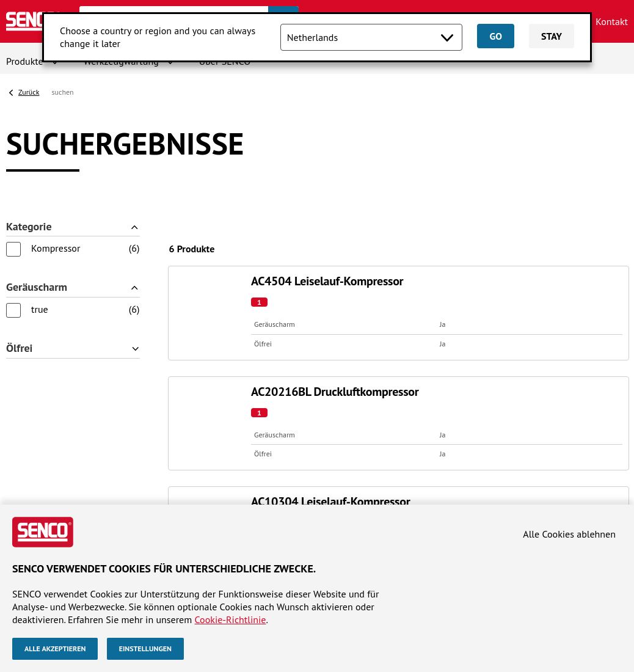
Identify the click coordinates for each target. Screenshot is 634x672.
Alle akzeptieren (55, 648)
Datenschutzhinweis (101, 499)
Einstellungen (145, 648)
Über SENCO (32, 378)
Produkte (25, 61)
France (338, 404)
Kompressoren (195, 416)
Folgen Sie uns (523, 358)
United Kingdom (358, 429)
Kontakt (612, 21)
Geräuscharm (37, 233)
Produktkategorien (219, 358)
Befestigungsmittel (205, 429)
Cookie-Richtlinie (231, 619)
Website (27, 358)
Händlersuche (35, 391)
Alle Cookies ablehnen (569, 534)
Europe (339, 391)
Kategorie (29, 187)
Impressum (29, 499)
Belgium (342, 378)
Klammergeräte (198, 391)
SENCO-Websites (366, 358)
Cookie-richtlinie (185, 499)
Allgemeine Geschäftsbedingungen (304, 486)
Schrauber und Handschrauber (228, 404)
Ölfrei (19, 279)
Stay (552, 36)
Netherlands (350, 416)
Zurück (29, 92)
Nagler (180, 378)
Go (495, 36)
